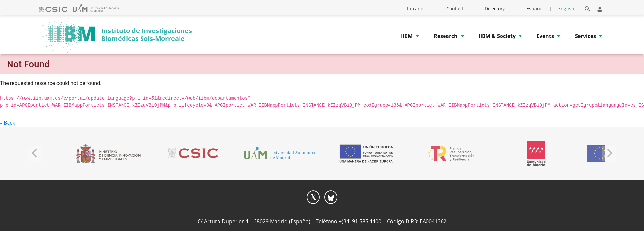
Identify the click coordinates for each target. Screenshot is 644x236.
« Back (8, 123)
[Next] (609, 153)
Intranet (416, 8)
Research (446, 36)
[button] (587, 8)
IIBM (407, 36)
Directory (495, 8)
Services (585, 36)
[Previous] (35, 153)
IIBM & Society (497, 36)
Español (535, 8)
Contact (455, 8)
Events (545, 36)
